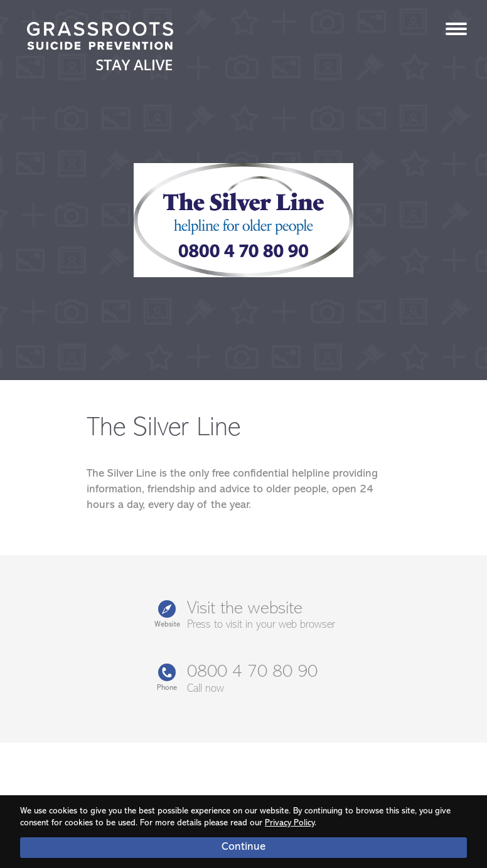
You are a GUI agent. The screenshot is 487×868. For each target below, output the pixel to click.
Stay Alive (100, 48)
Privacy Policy (290, 823)
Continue (243, 847)
